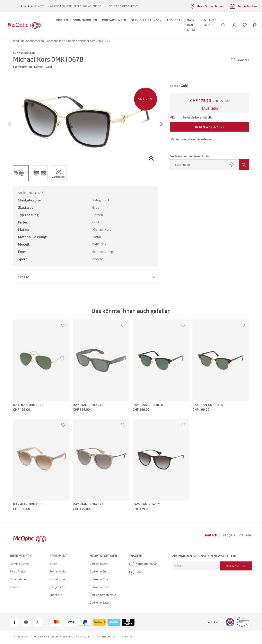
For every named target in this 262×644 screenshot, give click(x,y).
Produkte (19, 41)
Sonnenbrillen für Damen (62, 41)
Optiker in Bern (99, 571)
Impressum (20, 637)
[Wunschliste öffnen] (245, 25)
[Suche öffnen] (224, 25)
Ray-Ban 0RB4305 (28, 504)
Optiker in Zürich (100, 579)
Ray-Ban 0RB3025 (28, 405)
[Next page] (160, 125)
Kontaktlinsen (58, 579)
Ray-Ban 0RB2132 (88, 405)
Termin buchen (19, 564)
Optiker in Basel (99, 603)
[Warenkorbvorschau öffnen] (255, 25)
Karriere (15, 587)
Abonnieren (236, 566)
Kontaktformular (143, 564)
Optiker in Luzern (100, 587)
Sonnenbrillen (35, 41)
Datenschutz (106, 637)
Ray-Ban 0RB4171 (88, 504)
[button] (234, 25)
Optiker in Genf (99, 564)
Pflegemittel (57, 587)
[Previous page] (11, 125)
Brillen (54, 564)
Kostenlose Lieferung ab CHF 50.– (79, 6)
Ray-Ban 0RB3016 (148, 405)
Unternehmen (19, 579)
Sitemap (127, 637)
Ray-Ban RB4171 (147, 504)
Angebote (56, 595)
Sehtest (124, 6)
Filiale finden (18, 571)
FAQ (135, 572)
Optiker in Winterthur (103, 595)
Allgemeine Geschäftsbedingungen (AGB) (62, 637)
